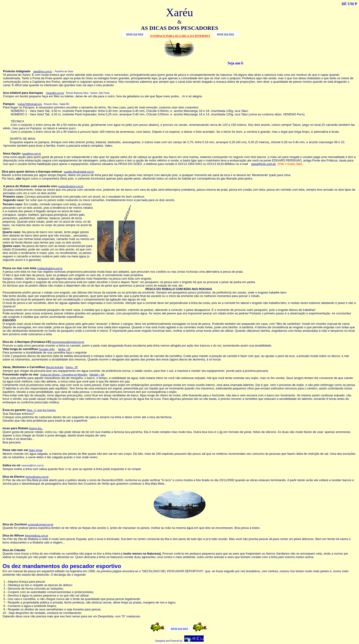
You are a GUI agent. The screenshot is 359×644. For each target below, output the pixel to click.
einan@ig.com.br (55, 93)
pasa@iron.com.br (43, 71)
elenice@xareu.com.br (37, 477)
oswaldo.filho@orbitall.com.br (79, 172)
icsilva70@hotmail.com (30, 104)
